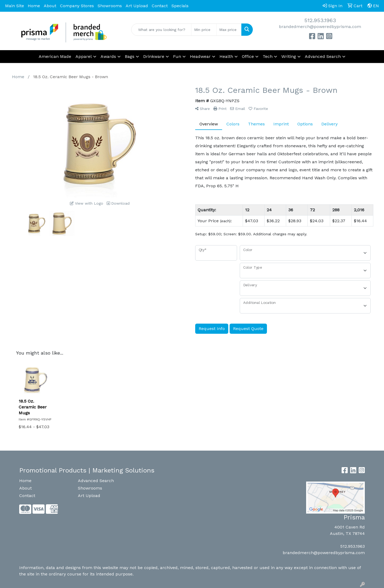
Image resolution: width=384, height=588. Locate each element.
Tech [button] (268, 56)
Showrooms (110, 6)
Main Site (15, 6)
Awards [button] (108, 56)
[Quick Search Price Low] (204, 30)
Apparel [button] (84, 56)
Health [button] (226, 56)
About (50, 6)
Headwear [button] (200, 56)
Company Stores (77, 6)
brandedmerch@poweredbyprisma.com (320, 27)
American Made (55, 56)
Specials (180, 6)
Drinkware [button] (154, 56)
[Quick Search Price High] (229, 30)
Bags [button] (130, 56)
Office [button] (248, 56)
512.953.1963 (320, 20)
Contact (160, 6)
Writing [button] (289, 56)
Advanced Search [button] (323, 56)
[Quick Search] (161, 30)
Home (34, 6)
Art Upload (137, 6)
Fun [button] (177, 56)
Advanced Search (96, 481)
